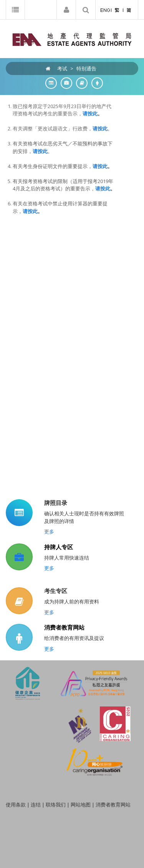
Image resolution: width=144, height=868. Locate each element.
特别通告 (86, 68)
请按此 (100, 128)
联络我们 (56, 805)
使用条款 (16, 805)
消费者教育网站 (64, 627)
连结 (36, 805)
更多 (49, 531)
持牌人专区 (59, 547)
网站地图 (81, 805)
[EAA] (72, 39)
